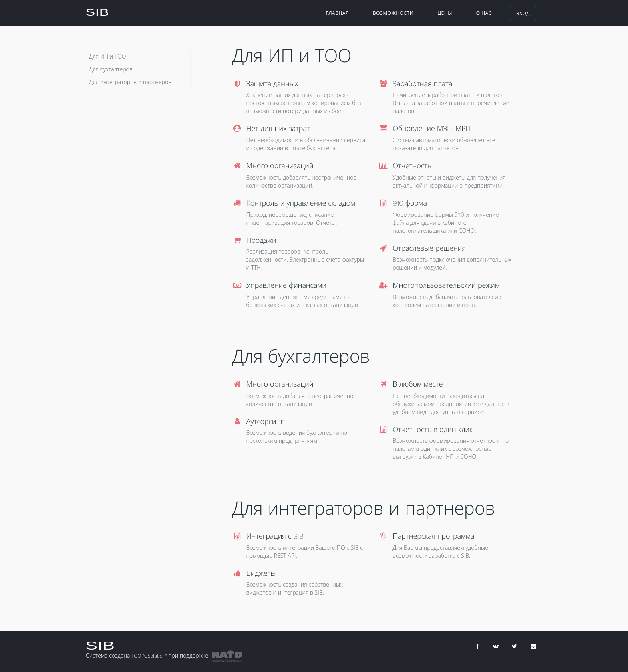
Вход (523, 14)
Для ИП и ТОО (107, 56)
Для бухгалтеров (111, 69)
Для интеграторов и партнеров (130, 82)
